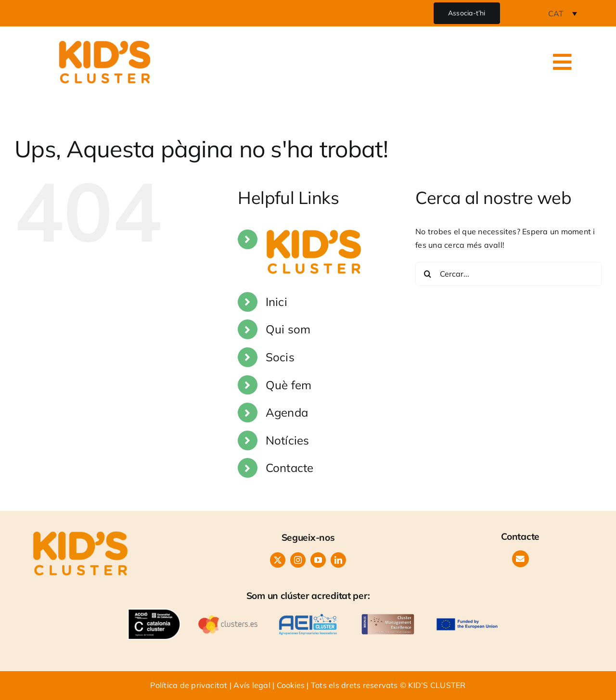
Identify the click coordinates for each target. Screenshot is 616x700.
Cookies (291, 685)
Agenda (287, 412)
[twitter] (278, 560)
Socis (280, 357)
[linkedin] (338, 560)
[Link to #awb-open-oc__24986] (563, 62)
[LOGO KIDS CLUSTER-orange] (80, 535)
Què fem (289, 385)
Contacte (290, 468)
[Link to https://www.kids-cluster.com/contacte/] (520, 559)
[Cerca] (427, 274)
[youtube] (318, 560)
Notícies (288, 440)
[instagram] (298, 560)
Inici (276, 302)
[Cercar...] (508, 274)
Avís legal (252, 685)
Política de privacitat (189, 685)
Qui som (288, 329)
